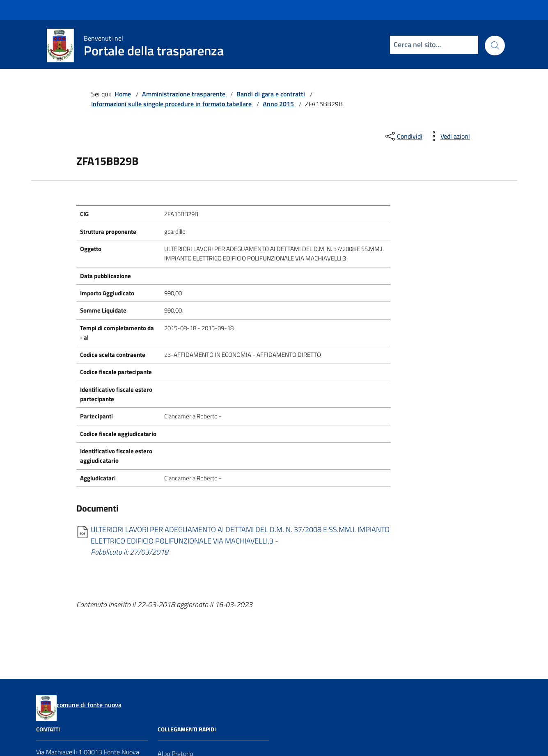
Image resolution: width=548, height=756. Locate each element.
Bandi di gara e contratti (271, 94)
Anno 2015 (278, 104)
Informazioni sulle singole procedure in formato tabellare (171, 104)
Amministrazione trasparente (184, 94)
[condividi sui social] (403, 136)
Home (123, 94)
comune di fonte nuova (89, 705)
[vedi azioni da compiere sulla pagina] (449, 136)
